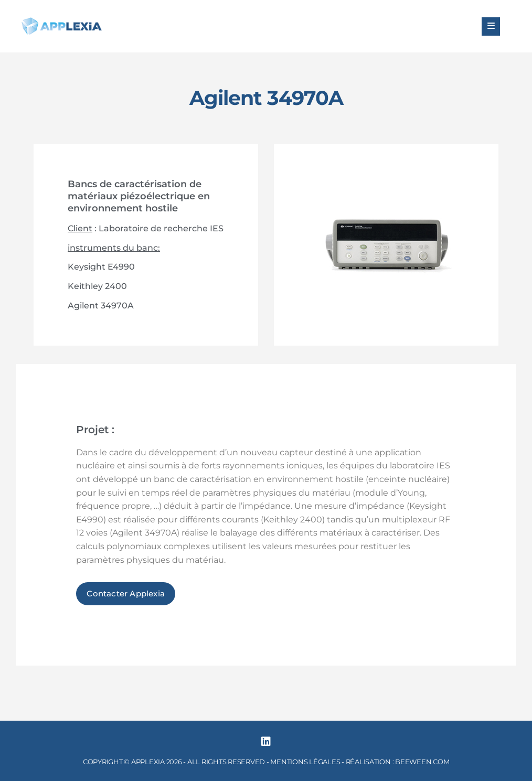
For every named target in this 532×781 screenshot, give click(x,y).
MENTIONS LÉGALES (305, 762)
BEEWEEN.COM (422, 762)
